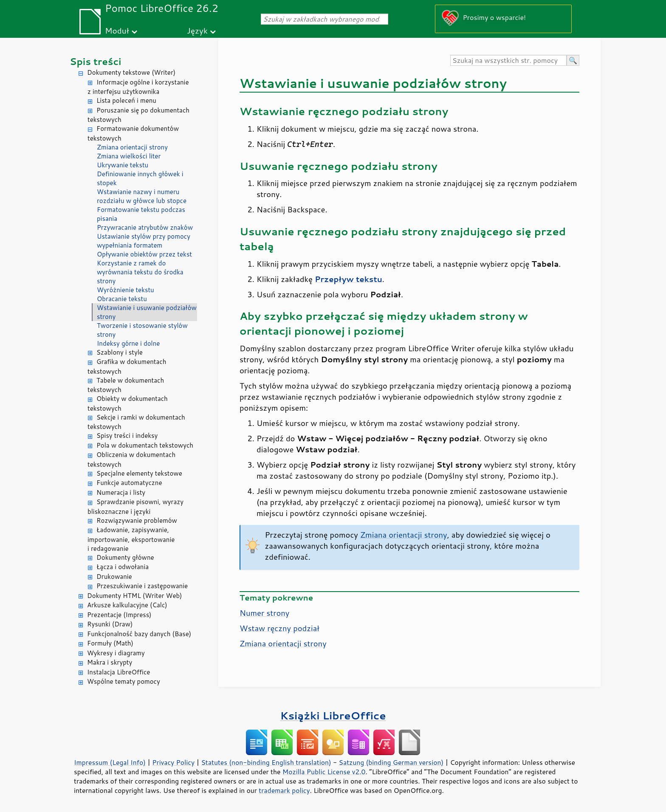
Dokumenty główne (125, 557)
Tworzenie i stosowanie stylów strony (142, 330)
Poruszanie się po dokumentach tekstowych (138, 115)
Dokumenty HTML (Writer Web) (135, 596)
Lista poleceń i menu (126, 100)
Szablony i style (120, 352)
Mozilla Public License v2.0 (324, 772)
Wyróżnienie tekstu (126, 290)
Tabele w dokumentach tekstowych (126, 385)
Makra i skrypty (110, 662)
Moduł (117, 30)
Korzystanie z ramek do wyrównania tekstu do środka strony (140, 272)
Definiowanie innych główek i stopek (140, 178)
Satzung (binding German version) (391, 762)
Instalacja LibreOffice (119, 672)
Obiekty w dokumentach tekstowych (128, 403)
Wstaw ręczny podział (279, 628)
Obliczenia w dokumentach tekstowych (131, 460)
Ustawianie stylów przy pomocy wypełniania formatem (144, 241)
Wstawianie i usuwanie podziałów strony (147, 312)
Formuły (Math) (110, 643)
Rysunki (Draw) (110, 624)
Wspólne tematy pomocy (124, 681)
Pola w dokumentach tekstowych (145, 445)
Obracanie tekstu (122, 299)
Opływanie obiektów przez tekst (144, 254)
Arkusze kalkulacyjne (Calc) (127, 605)
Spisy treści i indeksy (127, 436)
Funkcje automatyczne (129, 483)
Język (197, 30)
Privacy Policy (173, 762)
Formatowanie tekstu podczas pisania (141, 214)
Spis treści (96, 61)
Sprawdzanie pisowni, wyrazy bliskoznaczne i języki (135, 507)
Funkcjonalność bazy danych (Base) (139, 634)
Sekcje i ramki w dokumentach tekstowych (136, 422)
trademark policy (284, 790)
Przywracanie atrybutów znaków (145, 227)
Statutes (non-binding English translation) (266, 762)
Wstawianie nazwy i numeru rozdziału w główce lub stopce (142, 196)
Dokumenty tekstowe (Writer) (131, 72)
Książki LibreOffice (333, 715)
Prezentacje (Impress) (119, 615)
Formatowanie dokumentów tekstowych (133, 133)
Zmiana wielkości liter (129, 156)
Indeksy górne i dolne (128, 343)
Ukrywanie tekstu (123, 165)
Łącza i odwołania (123, 567)
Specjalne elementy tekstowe (139, 473)
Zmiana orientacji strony (132, 147)
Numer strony (264, 613)
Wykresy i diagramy (116, 653)
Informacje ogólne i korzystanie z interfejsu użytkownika (138, 87)
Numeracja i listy (121, 492)
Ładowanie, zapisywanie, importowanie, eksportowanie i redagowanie (131, 539)
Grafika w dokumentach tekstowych (127, 367)
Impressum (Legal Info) (110, 762)
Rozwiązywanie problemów (137, 520)
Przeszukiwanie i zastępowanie (142, 586)
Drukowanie (114, 577)
